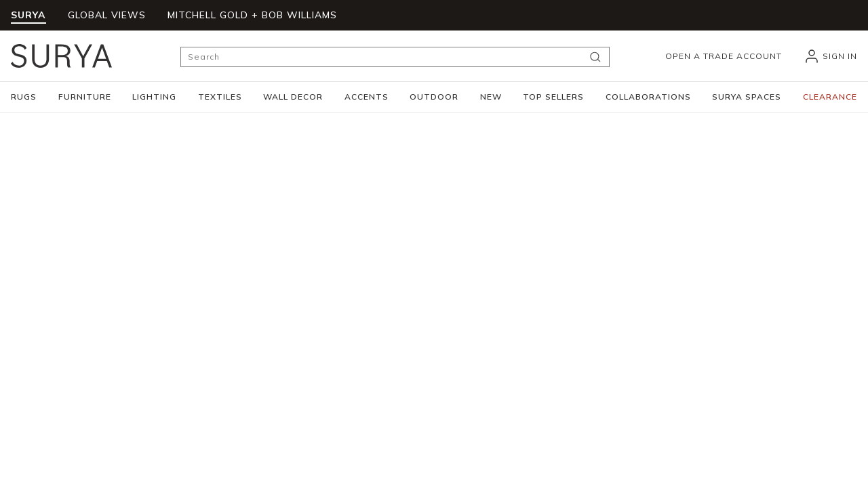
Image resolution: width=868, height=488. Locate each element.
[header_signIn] (830, 56)
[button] (24, 97)
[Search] (395, 57)
